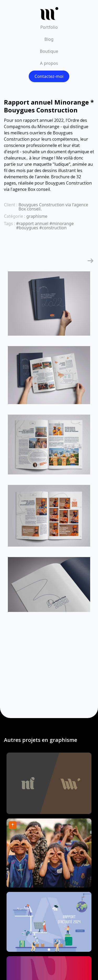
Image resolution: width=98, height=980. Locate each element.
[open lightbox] (49, 306)
